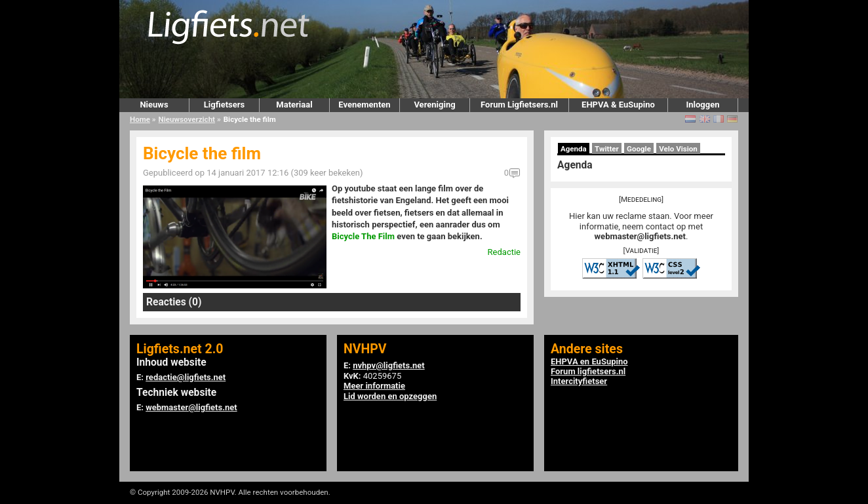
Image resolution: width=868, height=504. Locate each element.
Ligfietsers (224, 105)
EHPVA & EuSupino (618, 105)
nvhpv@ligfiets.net (388, 365)
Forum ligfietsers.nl (588, 371)
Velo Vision (678, 149)
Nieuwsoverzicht (187, 119)
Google (639, 149)
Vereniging (434, 105)
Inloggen (702, 105)
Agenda (574, 149)
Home (140, 119)
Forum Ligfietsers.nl (519, 105)
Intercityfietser (579, 381)
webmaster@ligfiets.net (640, 236)
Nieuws (154, 105)
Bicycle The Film (363, 236)
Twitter (607, 149)
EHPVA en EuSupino (589, 361)
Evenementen (364, 105)
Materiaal (294, 105)
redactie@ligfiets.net (186, 377)
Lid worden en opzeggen (390, 396)
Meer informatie (374, 386)
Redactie (504, 252)
